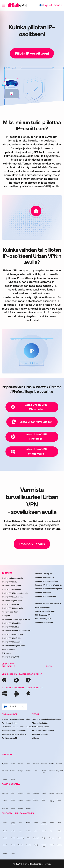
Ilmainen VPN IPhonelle (11, 589)
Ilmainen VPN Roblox (10, 627)
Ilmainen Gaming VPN (44, 574)
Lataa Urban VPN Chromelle (29, 407)
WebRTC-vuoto (8, 649)
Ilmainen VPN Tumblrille (12, 642)
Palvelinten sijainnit (10, 723)
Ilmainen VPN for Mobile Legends (49, 589)
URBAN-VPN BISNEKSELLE (8, 665)
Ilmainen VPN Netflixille (11, 638)
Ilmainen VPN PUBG (43, 592)
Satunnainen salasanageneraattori (16, 619)
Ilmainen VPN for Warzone (46, 596)
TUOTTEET (7, 573)
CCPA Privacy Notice (41, 727)
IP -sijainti (6, 616)
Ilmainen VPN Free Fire (44, 577)
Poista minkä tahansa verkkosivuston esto (17, 727)
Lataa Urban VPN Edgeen (32, 422)
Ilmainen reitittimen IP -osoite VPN (16, 631)
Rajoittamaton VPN (10, 738)
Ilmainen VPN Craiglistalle (13, 634)
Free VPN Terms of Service (43, 731)
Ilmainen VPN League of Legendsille (49, 585)
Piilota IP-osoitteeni (10, 612)
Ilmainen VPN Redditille (11, 623)
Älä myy (36, 738)
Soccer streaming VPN (44, 622)
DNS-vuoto (6, 653)
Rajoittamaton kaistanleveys (14, 731)
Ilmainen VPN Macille (11, 604)
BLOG (49, 666)
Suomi (14, 706)
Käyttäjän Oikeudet (40, 734)
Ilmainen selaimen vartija (12, 578)
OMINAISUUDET (9, 714)
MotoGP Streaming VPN (45, 611)
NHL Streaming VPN (43, 619)
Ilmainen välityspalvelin (12, 601)
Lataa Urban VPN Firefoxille (29, 437)
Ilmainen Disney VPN (10, 657)
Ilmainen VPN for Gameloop (46, 581)
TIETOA (36, 714)
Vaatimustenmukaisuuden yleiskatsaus (47, 719)
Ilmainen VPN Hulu (9, 582)
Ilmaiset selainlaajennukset (13, 646)
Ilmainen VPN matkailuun (12, 597)
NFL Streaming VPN (43, 615)
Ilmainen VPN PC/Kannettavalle (15, 593)
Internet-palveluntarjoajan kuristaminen (17, 719)
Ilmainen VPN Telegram (11, 586)
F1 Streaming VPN (42, 607)
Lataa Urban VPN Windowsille (29, 451)
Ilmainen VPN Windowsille (13, 608)
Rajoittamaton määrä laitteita (14, 734)
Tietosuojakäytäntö (40, 723)
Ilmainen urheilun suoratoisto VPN (49, 604)
